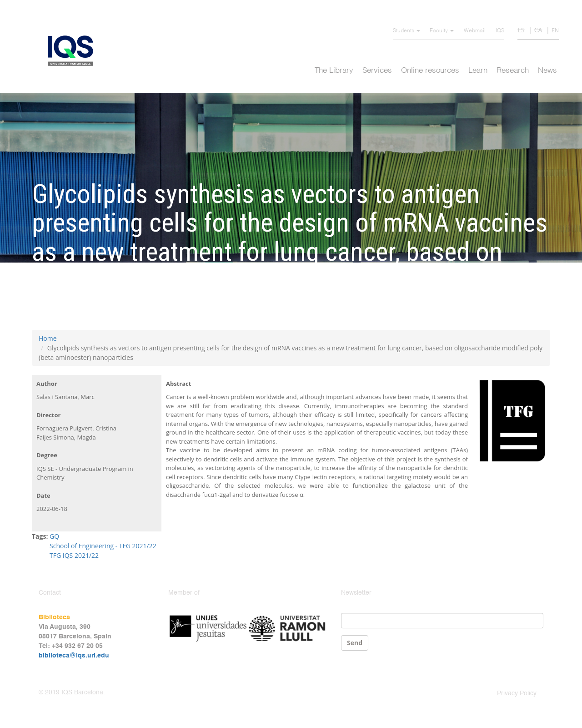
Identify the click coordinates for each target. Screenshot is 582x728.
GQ (54, 536)
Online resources (430, 71)
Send (355, 643)
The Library (334, 71)
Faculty (442, 31)
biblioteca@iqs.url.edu (74, 656)
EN (555, 30)
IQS (500, 31)
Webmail (475, 31)
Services (377, 71)
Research (513, 71)
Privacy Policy (517, 693)
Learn (478, 71)
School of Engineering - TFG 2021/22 (103, 546)
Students (406, 31)
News (547, 71)
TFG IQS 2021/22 (74, 555)
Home (48, 338)
